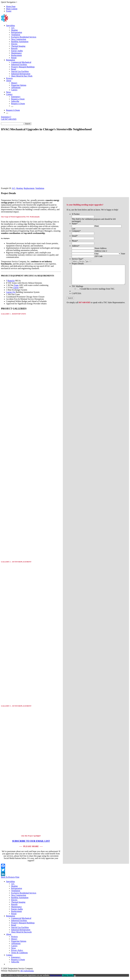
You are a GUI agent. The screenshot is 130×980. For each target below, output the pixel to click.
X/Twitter (69, 214)
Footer (9, 11)
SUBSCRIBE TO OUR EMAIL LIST (28, 843)
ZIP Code (119, 249)
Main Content (12, 9)
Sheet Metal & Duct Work (22, 76)
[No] (75, 978)
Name (68, 221)
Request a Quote (18, 99)
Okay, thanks (68, 978)
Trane (16, 288)
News (8, 92)
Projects (9, 78)
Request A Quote (18, 104)
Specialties (10, 25)
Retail (14, 69)
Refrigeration (17, 32)
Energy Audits (17, 51)
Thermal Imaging (18, 46)
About (9, 81)
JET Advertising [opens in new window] (27, 973)
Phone (68, 236)
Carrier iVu (11, 294)
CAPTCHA (70, 290)
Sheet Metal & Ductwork (21, 934)
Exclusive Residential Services (24, 37)
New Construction (19, 39)
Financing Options (19, 85)
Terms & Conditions (19, 955)
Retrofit (14, 48)
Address (69, 241)
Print (17, 879)
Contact (9, 94)
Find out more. (56, 978)
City (103, 246)
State (90, 249)
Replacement (17, 55)
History (14, 83)
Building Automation (20, 42)
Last (117, 224)
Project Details (71, 256)
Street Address (94, 244)
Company (70, 226)
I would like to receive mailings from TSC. (91, 285)
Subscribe (15, 101)
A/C (13, 28)
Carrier (16, 290)
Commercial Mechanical (21, 62)
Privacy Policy (17, 953)
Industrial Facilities (19, 64)
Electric (14, 44)
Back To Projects (8, 879)
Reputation (11, 60)
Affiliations (16, 87)
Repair (14, 58)
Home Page (11, 6)
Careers (14, 90)
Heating (14, 30)
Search (28, 124)
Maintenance (16, 53)
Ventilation (16, 35)
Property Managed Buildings (23, 67)
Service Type (71, 252)
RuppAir (11, 283)
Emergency (16, 97)
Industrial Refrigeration (21, 74)
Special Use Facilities (20, 71)
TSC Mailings (71, 283)
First (90, 224)
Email (68, 231)
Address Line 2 (72, 246)
